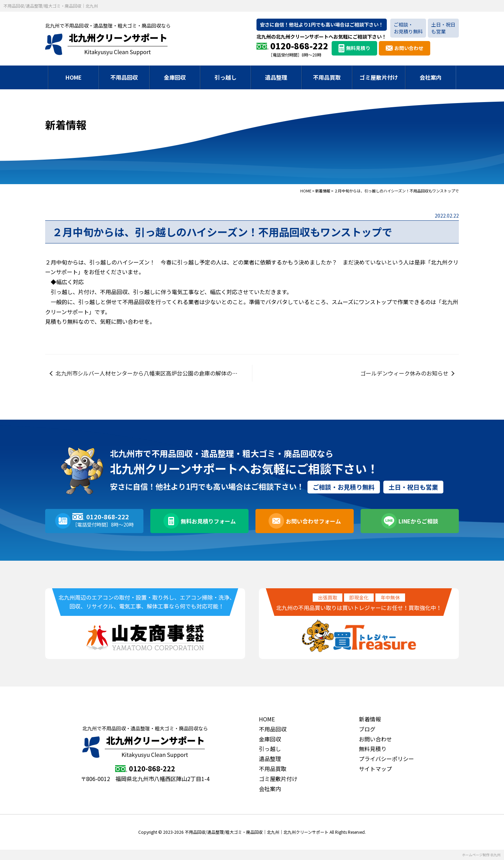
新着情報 (370, 719)
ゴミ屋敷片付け (379, 77)
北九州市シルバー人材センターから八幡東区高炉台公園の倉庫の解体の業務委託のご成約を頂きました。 (154, 373)
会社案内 (431, 77)
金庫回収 (175, 77)
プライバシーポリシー (386, 759)
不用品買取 (327, 77)
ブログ (367, 729)
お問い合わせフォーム (313, 521)
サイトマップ (375, 769)
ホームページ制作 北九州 (481, 855)
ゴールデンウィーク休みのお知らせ (404, 373)
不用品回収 (124, 77)
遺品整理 (276, 77)
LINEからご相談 (418, 521)
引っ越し (225, 77)
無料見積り (358, 48)
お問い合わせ (409, 48)
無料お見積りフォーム (208, 521)
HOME (74, 77)
